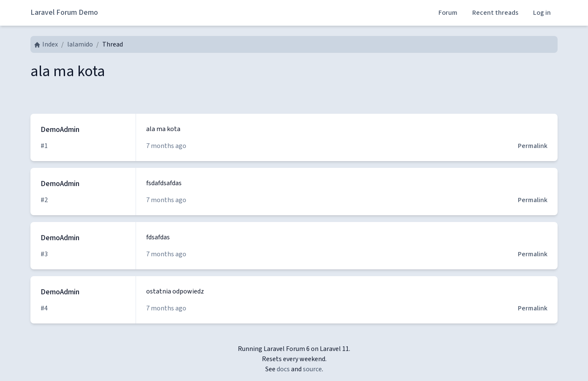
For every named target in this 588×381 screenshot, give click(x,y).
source (312, 369)
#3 (44, 254)
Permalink (533, 146)
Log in (542, 13)
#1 (44, 146)
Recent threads (495, 13)
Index (46, 44)
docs (283, 369)
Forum (448, 13)
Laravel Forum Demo (64, 12)
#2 (44, 200)
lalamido (80, 44)
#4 (44, 308)
